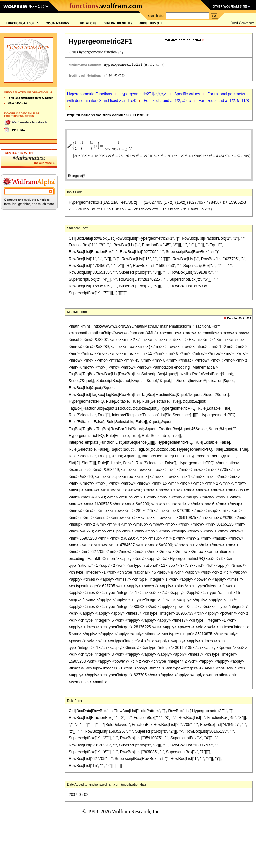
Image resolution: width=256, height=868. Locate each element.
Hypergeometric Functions (90, 94)
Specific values (187, 94)
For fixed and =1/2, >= (167, 101)
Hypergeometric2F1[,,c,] (143, 94)
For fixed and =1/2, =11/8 (224, 101)
